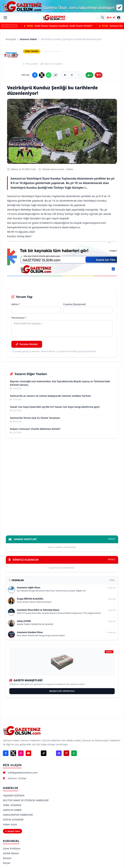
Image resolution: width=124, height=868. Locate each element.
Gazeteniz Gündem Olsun (30, 632)
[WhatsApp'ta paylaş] (49, 75)
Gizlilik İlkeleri (11, 853)
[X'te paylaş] (42, 75)
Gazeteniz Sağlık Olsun (29, 588)
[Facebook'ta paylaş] (35, 75)
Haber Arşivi (10, 824)
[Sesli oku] (65, 75)
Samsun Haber (28, 39)
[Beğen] (89, 75)
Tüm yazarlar (31, 64)
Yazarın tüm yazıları (52, 64)
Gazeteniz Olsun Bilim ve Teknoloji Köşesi (38, 610)
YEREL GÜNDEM (12, 805)
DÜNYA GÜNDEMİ (13, 820)
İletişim (7, 858)
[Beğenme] (99, 75)
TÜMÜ (112, 580)
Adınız (16, 304)
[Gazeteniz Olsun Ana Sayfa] (54, 18)
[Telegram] (36, 753)
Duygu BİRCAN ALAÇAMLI (30, 599)
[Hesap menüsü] (119, 18)
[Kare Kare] (108, 18)
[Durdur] (79, 75)
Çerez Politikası (12, 848)
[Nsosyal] (59, 753)
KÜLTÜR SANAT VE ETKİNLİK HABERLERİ (26, 800)
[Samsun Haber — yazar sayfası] (11, 55)
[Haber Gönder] (114, 18)
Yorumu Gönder (27, 344)
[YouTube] (28, 753)
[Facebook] (6, 753)
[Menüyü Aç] (5, 18)
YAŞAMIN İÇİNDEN (14, 795)
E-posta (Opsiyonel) (75, 304)
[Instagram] (21, 753)
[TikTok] (44, 753)
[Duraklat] (72, 75)
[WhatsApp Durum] (74, 753)
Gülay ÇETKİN (24, 621)
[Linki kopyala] (56, 75)
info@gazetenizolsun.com (23, 773)
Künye (7, 863)
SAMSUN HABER (12, 810)
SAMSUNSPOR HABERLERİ (18, 815)
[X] (13, 753)
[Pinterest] (66, 753)
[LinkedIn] (51, 753)
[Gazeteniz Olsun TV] (111, 18)
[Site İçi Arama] (103, 18)
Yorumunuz (19, 318)
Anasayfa (11, 39)
